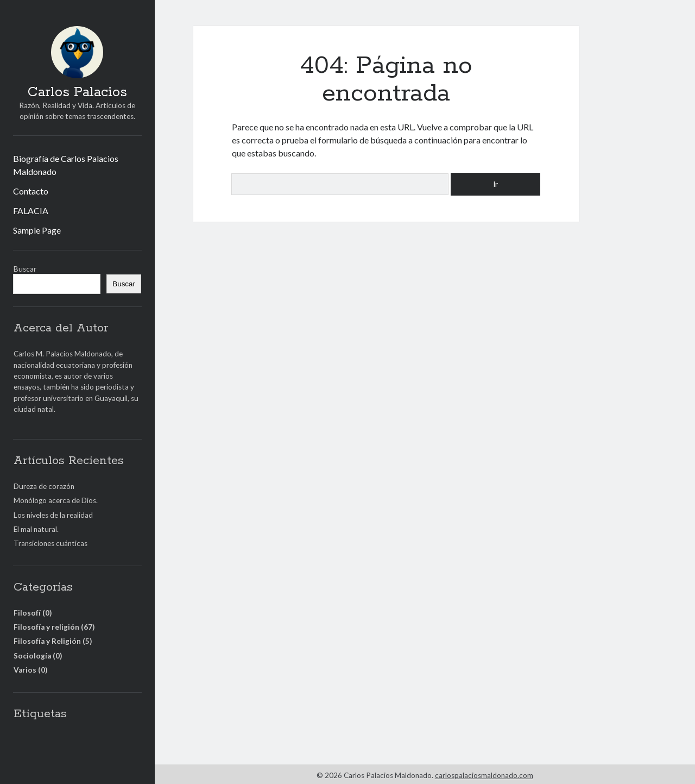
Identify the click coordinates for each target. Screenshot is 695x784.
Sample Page (37, 230)
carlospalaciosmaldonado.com (484, 775)
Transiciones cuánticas (50, 543)
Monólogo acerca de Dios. (56, 500)
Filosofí (27, 613)
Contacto (31, 191)
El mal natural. (36, 529)
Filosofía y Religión (47, 641)
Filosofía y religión (46, 627)
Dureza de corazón (44, 486)
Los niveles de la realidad (53, 515)
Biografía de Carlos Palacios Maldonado (66, 165)
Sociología (32, 656)
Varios (25, 670)
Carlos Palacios (77, 92)
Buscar (25, 269)
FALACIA (31, 211)
